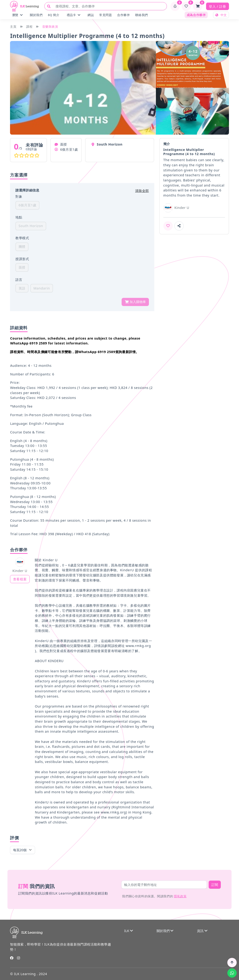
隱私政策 (180, 896)
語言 (19, 280)
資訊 (202, 931)
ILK (129, 931)
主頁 (13, 27)
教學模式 (22, 238)
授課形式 (22, 259)
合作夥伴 (123, 15)
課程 (29, 27)
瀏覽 (17, 15)
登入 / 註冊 (217, 6)
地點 (19, 217)
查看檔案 (20, 579)
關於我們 (36, 15)
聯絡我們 (141, 15)
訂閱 (215, 885)
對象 (19, 196)
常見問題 (105, 15)
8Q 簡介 (54, 15)
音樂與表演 (50, 27)
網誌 (91, 15)
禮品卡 (74, 15)
